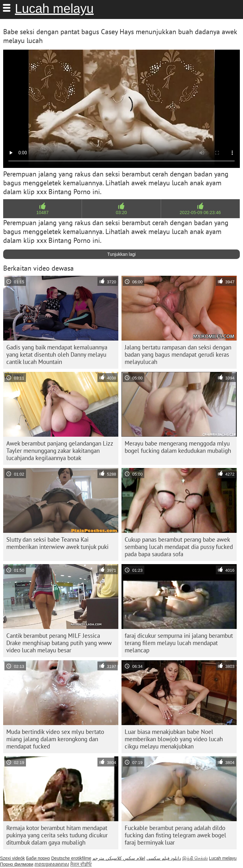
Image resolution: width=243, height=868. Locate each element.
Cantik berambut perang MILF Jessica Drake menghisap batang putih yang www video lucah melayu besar (59, 643)
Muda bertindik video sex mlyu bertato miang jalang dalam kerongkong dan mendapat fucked (55, 739)
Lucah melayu (54, 9)
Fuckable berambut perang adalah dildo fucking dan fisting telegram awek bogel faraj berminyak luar (175, 835)
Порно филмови (17, 864)
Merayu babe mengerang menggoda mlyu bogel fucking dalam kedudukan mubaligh (178, 447)
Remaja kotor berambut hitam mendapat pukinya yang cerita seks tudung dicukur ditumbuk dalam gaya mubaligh (57, 835)
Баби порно (38, 858)
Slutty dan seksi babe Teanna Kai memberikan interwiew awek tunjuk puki (57, 543)
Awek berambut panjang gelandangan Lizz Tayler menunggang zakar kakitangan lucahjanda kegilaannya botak (60, 451)
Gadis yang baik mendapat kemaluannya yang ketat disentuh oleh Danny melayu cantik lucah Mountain (57, 354)
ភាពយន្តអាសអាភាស (52, 864)
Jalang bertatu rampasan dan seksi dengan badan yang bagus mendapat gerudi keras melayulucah (178, 354)
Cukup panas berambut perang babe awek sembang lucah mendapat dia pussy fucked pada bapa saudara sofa (179, 547)
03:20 (121, 212)
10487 (43, 212)
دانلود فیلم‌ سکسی (164, 858)
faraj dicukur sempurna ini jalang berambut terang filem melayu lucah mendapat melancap (179, 643)
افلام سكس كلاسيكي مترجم (119, 858)
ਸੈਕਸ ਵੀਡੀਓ (81, 864)
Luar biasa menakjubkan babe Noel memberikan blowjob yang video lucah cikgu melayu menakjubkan (174, 739)
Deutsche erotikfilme (71, 858)
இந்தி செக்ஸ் (195, 858)
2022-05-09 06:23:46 (200, 212)
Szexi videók (12, 858)
